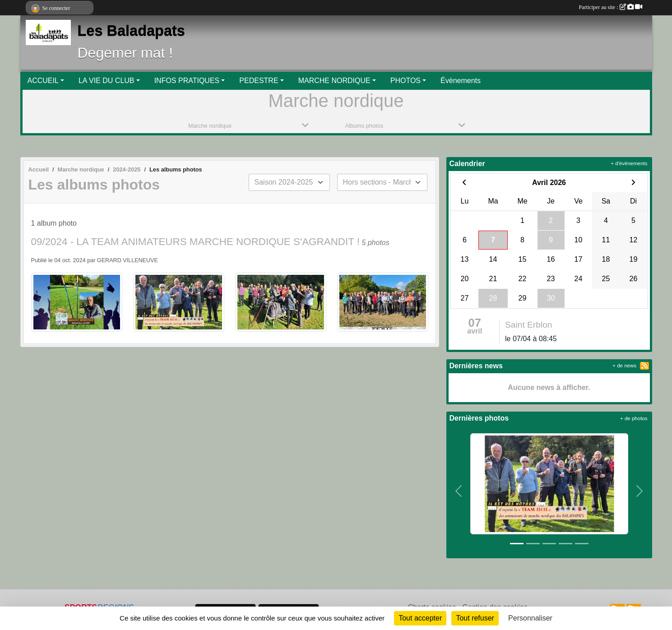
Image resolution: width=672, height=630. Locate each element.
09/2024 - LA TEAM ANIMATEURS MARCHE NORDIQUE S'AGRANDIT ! (195, 242)
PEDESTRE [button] (259, 81)
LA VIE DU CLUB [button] (107, 81)
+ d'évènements (629, 163)
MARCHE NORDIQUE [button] (334, 81)
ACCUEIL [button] (43, 81)
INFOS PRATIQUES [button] (187, 81)
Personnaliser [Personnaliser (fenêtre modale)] (530, 618)
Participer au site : (611, 7)
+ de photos (634, 418)
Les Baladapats (131, 31)
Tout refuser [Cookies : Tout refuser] (475, 618)
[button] (459, 491)
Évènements (461, 81)
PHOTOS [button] (406, 81)
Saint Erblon (529, 325)
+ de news (624, 366)
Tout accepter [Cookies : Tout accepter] (420, 618)
